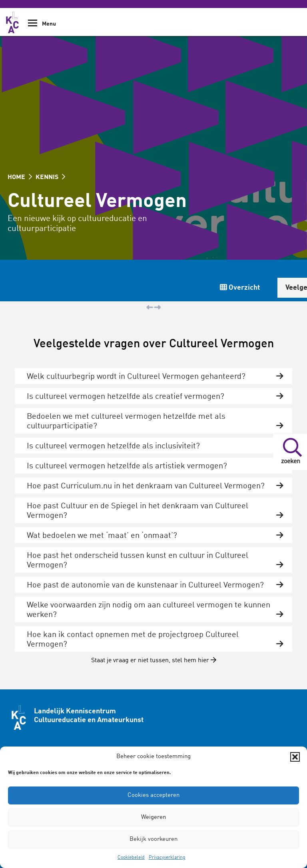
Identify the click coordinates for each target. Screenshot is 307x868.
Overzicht (240, 288)
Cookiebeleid (131, 858)
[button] (295, 757)
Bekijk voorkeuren (153, 839)
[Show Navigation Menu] (33, 26)
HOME (20, 177)
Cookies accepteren (153, 795)
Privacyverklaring (167, 858)
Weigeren (153, 817)
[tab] (153, 376)
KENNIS (50, 177)
